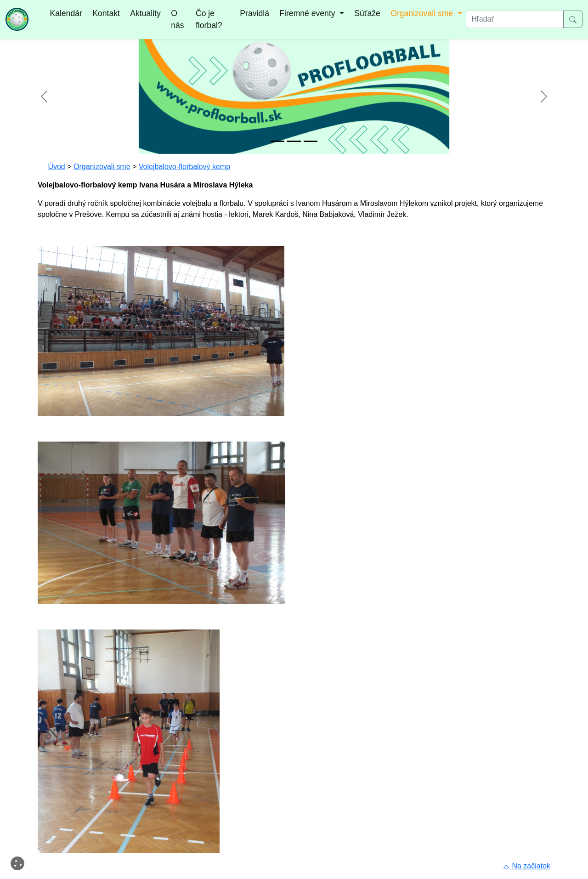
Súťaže (367, 13)
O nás (177, 19)
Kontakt (106, 13)
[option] (294, 96)
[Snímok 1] (277, 141)
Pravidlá (254, 13)
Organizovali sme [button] (423, 13)
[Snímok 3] (311, 141)
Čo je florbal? (209, 19)
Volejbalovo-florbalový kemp (184, 167)
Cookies (19, 862)
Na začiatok (526, 866)
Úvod (56, 167)
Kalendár (66, 13)
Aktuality (145, 13)
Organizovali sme (102, 167)
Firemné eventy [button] (308, 13)
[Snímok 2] (294, 141)
